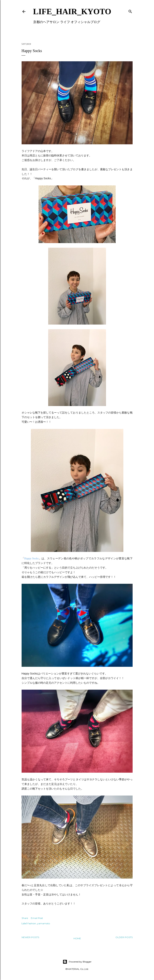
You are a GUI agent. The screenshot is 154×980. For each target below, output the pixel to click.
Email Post (37, 918)
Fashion (32, 923)
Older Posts (124, 937)
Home (77, 938)
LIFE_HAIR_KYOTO (72, 12)
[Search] (130, 11)
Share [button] (25, 918)
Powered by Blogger (77, 962)
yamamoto (44, 923)
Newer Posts (30, 937)
